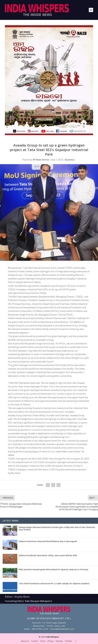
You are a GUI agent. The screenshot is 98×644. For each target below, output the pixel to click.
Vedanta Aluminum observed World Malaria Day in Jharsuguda (48, 541)
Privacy (51, 641)
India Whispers (52, 637)
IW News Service (41, 160)
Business (69, 160)
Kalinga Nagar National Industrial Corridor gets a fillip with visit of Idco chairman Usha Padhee (57, 528)
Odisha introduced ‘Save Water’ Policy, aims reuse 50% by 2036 (48, 555)
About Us (25, 641)
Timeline (68, 641)
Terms (43, 641)
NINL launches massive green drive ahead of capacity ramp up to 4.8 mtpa (53, 569)
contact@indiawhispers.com (62, 629)
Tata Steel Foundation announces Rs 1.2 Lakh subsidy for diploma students (54, 583)
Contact (35, 641)
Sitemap (59, 641)
